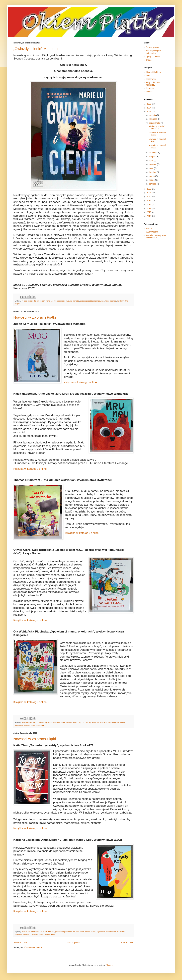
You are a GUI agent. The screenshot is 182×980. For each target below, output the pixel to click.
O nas (149, 60)
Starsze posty (127, 943)
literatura (43, 932)
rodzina (76, 932)
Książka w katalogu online (80, 382)
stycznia (153, 184)
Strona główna (74, 943)
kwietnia (153, 172)
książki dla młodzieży (36, 301)
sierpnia (153, 157)
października (155, 123)
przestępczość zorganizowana (92, 301)
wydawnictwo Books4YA (115, 932)
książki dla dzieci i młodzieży (154, 84)
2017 (149, 208)
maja (152, 168)
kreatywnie (151, 79)
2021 (149, 193)
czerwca (153, 164)
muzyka (69, 301)
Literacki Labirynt (154, 72)
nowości (76, 301)
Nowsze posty (20, 943)
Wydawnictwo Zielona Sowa (43, 934)
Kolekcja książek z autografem (154, 52)
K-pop (24, 301)
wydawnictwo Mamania (98, 722)
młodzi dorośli (59, 301)
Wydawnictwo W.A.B (23, 934)
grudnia (153, 115)
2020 (149, 197)
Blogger (109, 965)
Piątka (149, 228)
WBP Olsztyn (152, 232)
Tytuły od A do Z (153, 56)
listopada (153, 119)
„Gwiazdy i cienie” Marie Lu (35, 49)
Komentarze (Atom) (33, 947)
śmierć (93, 932)
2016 (149, 212)
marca (152, 176)
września (153, 153)
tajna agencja (111, 301)
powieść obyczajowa (63, 932)
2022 (149, 189)
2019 (149, 201)
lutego (152, 180)
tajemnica (101, 932)
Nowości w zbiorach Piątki (35, 317)
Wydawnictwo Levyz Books (77, 722)
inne (148, 76)
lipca (151, 160)
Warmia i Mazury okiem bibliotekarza (157, 237)
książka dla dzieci (29, 722)
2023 (149, 112)
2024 (149, 108)
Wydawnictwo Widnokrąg (34, 725)
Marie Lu (49, 301)
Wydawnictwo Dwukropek (55, 722)
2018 (149, 204)
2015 (149, 216)
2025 (149, 104)
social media (85, 932)
